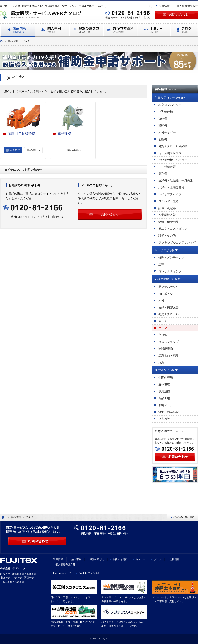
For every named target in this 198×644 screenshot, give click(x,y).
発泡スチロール (169, 314)
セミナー (141, 559)
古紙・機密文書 (169, 307)
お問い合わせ (110, 214)
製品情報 (13, 41)
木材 (161, 300)
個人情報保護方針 (187, 6)
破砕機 (163, 119)
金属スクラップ (169, 342)
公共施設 (164, 419)
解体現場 (164, 384)
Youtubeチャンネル (90, 573)
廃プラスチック (169, 287)
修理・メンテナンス (171, 258)
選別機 (163, 174)
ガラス (163, 321)
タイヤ (163, 328)
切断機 (163, 139)
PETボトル (166, 294)
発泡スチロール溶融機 (173, 146)
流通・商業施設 (169, 412)
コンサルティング (170, 271)
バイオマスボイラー (171, 194)
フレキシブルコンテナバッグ (177, 242)
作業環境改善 (167, 215)
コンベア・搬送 (169, 201)
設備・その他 (167, 235)
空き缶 (163, 335)
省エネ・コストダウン (173, 229)
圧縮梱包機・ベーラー (173, 160)
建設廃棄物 (166, 349)
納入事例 (76, 559)
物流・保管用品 (169, 222)
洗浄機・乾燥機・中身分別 (176, 180)
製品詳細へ (34, 150)
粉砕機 (163, 125)
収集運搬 (164, 391)
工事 (161, 265)
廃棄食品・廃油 (169, 355)
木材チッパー (167, 132)
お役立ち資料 (120, 559)
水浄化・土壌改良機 (171, 187)
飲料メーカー (167, 405)
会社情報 (164, 6)
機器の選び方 (97, 559)
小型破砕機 (166, 112)
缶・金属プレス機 (170, 153)
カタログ (15, 150)
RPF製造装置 (167, 167)
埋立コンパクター (170, 105)
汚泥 (161, 362)
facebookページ (62, 573)
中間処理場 (166, 378)
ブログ (158, 559)
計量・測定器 (167, 208)
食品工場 (164, 398)
